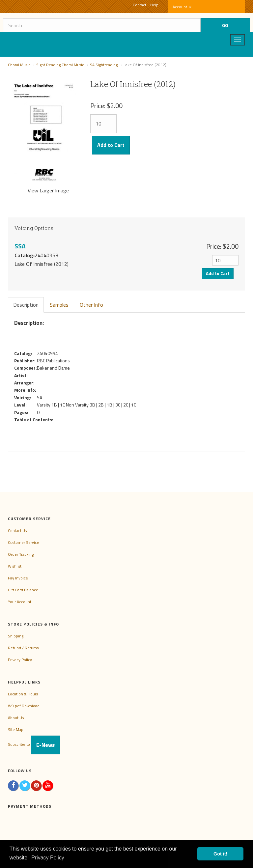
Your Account (20, 602)
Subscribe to (34, 744)
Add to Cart (111, 145)
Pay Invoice (18, 578)
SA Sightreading (104, 65)
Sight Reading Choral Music (60, 65)
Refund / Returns (23, 648)
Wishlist (15, 566)
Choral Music (19, 65)
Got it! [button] (220, 854)
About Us (16, 718)
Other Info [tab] (91, 305)
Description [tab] (26, 305)
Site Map (16, 729)
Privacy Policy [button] (48, 858)
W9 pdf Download (24, 706)
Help (154, 5)
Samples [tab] (59, 305)
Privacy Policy (20, 660)
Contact (140, 5)
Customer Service (24, 542)
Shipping (16, 636)
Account (182, 7)
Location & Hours (23, 694)
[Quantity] (103, 124)
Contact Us (17, 531)
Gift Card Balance (23, 590)
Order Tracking (21, 554)
